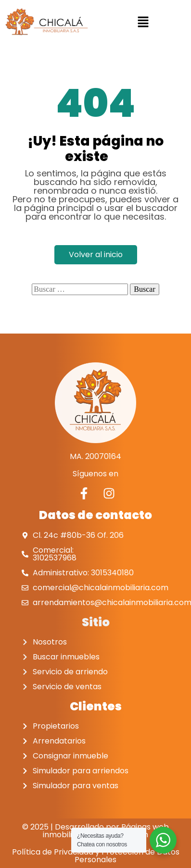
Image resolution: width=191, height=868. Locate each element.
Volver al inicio (96, 254)
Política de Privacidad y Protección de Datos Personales (96, 855)
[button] (143, 22)
